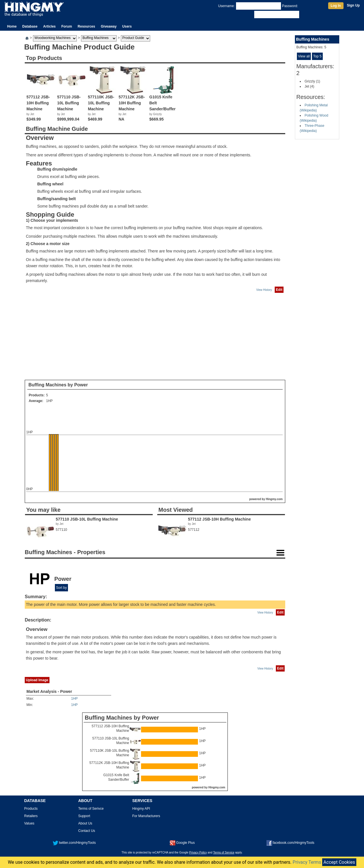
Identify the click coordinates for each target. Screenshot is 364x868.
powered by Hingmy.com (266, 499)
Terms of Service (224, 853)
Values (29, 823)
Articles (49, 26)
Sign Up (353, 5)
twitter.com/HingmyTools (74, 843)
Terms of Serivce (91, 809)
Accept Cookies (339, 862)
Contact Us (87, 831)
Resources (86, 26)
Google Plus (182, 843)
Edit (279, 290)
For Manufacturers (146, 816)
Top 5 (317, 56)
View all (304, 56)
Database (30, 26)
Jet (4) (309, 86)
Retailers (31, 816)
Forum (67, 26)
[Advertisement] (155, 337)
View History (264, 290)
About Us (85, 823)
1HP (49, 401)
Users (127, 26)
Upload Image (37, 680)
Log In (336, 6)
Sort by (61, 588)
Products (31, 809)
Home (12, 26)
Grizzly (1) (312, 81)
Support (84, 816)
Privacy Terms (307, 862)
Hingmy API (141, 809)
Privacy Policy (198, 853)
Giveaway (108, 26)
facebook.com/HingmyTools (290, 843)
